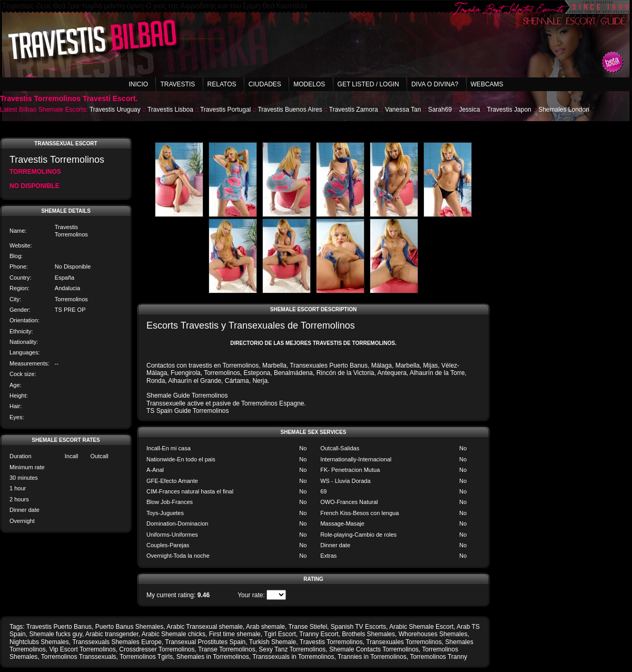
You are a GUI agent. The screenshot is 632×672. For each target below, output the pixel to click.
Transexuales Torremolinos (404, 642)
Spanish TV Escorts (358, 627)
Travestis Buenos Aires (290, 110)
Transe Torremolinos (227, 649)
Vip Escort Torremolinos (82, 649)
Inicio (138, 84)
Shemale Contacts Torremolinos (374, 649)
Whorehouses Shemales (433, 634)
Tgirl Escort (280, 634)
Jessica (469, 110)
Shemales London (564, 110)
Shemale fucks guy (56, 634)
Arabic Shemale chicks (174, 634)
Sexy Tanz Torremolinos (292, 649)
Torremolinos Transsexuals (79, 657)
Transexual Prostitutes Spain (205, 642)
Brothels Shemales (368, 634)
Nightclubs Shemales (39, 642)
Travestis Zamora (354, 110)
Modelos (309, 84)
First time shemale (235, 634)
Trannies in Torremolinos (372, 657)
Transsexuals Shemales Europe (117, 642)
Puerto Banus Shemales (129, 627)
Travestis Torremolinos (331, 642)
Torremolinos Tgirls (146, 657)
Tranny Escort (319, 634)
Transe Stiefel (308, 627)
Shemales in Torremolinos (213, 657)
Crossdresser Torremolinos (157, 649)
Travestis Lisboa (170, 110)
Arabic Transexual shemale (205, 627)
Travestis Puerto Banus (59, 627)
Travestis (177, 84)
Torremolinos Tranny (438, 657)
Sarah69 (440, 110)
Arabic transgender (112, 634)
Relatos (222, 84)
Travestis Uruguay (115, 110)
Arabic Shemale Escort (421, 627)
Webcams (487, 84)
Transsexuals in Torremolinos (293, 657)
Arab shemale (265, 627)
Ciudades (265, 84)
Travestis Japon (509, 110)
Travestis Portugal (225, 110)
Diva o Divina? (435, 84)
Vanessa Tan (403, 110)
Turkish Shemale (273, 642)
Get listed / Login (368, 84)
